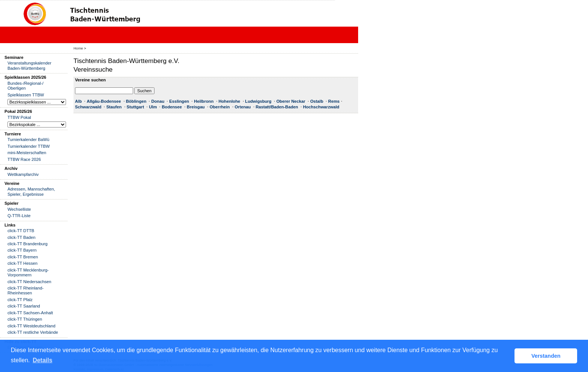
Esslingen (179, 101)
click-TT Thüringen (25, 319)
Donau (158, 101)
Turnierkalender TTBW (29, 146)
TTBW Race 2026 (24, 159)
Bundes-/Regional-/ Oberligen (25, 86)
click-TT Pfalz (20, 300)
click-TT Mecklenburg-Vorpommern (28, 272)
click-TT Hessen (22, 263)
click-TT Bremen (23, 257)
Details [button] (42, 360)
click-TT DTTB (21, 231)
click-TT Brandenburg (28, 244)
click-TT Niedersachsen (29, 282)
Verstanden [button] (546, 356)
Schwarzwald (88, 107)
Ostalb (317, 101)
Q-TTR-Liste (19, 216)
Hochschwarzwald (321, 107)
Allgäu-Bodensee (104, 101)
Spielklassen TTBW (26, 95)
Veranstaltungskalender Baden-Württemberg (29, 65)
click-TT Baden (21, 237)
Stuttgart (136, 107)
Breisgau (196, 107)
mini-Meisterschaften (27, 153)
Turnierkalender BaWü (28, 139)
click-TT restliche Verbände (33, 332)
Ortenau (243, 107)
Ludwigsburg (258, 101)
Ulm (153, 107)
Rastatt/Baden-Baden (277, 107)
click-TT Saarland (24, 306)
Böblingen (136, 101)
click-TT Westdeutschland (31, 326)
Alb (78, 101)
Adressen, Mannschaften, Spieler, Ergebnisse (31, 191)
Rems (334, 101)
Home (78, 48)
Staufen (114, 107)
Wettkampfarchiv (23, 174)
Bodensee (172, 107)
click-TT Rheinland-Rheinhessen (25, 290)
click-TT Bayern (22, 250)
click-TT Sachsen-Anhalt (30, 313)
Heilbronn (204, 101)
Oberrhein (220, 107)
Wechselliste (19, 209)
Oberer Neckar (291, 101)
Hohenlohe (229, 101)
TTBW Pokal (19, 117)
